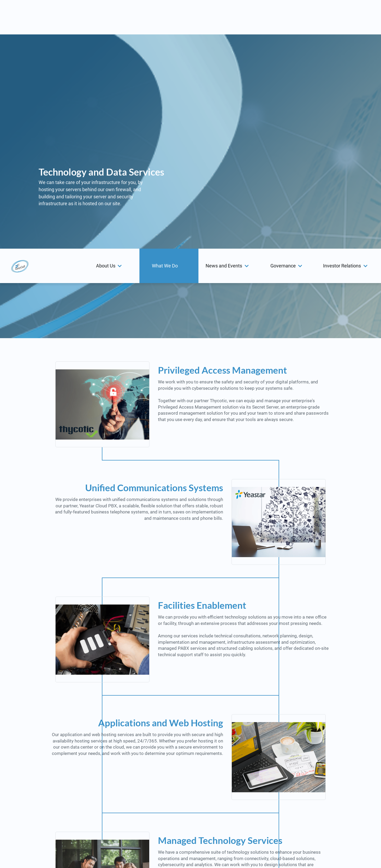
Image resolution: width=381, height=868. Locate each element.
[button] (110, 17)
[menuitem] (110, 17)
